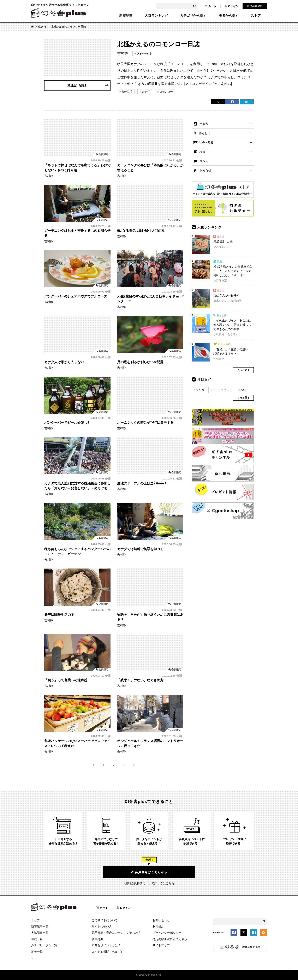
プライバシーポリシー (167, 933)
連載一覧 (37, 939)
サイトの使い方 (102, 926)
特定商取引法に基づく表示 (170, 939)
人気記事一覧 (40, 933)
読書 (202, 152)
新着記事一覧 (40, 926)
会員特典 (97, 939)
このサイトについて (105, 920)
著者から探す (229, 16)
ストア (256, 16)
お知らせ (205, 170)
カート (210, 6)
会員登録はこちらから (149, 872)
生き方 (42, 27)
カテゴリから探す (193, 16)
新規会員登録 (255, 6)
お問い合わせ (161, 920)
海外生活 (127, 92)
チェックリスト (222, 390)
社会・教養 (206, 143)
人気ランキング (156, 16)
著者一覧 (37, 952)
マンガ (204, 161)
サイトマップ (161, 945)
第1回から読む (77, 85)
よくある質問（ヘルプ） (108, 952)
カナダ (146, 92)
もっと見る (243, 370)
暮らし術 (205, 133)
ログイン (232, 6)
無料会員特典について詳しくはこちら (150, 883)
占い (243, 390)
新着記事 (126, 16)
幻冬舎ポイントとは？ (106, 945)
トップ (35, 920)
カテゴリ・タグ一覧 (44, 945)
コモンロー (166, 92)
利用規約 (158, 926)
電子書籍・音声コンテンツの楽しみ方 (116, 933)
